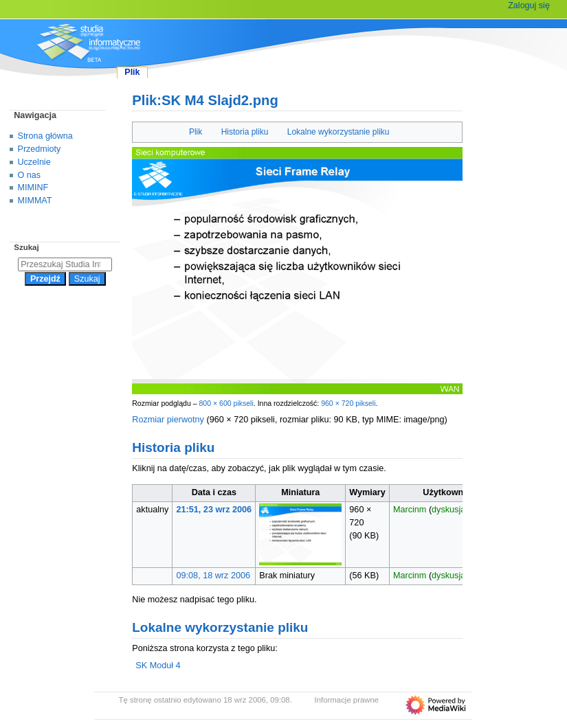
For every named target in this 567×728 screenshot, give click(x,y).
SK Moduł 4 (158, 666)
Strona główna (45, 136)
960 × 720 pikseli (348, 403)
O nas (29, 175)
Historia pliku (245, 132)
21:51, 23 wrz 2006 (214, 510)
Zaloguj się (529, 5)
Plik (196, 132)
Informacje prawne (347, 700)
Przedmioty (40, 149)
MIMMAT (35, 201)
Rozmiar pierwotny (168, 420)
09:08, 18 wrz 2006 (214, 576)
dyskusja (448, 510)
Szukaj (26, 247)
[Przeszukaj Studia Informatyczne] (65, 264)
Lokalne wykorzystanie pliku (338, 132)
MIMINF (33, 187)
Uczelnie (34, 162)
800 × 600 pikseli (226, 403)
